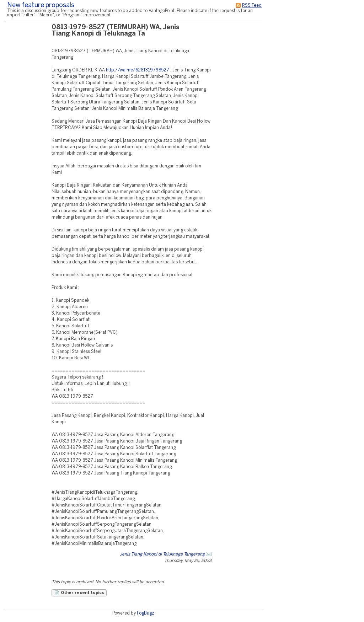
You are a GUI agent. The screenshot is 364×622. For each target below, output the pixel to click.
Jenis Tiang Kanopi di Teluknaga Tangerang (162, 554)
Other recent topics (79, 593)
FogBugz (146, 613)
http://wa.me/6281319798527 (138, 70)
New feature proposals (41, 6)
